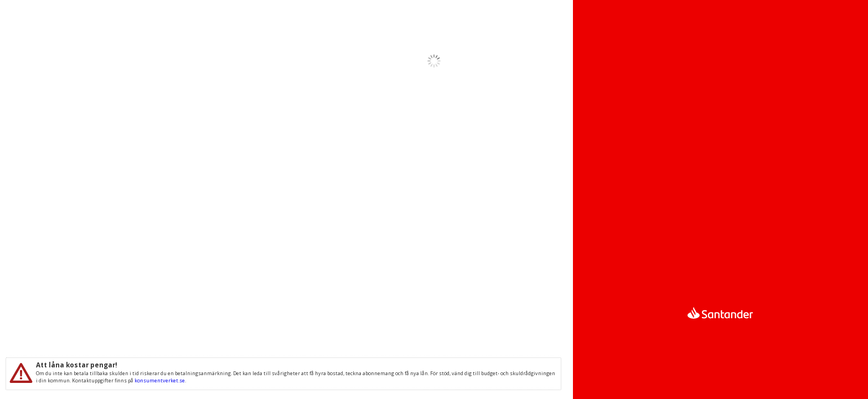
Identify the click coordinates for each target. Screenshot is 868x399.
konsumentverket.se (160, 380)
